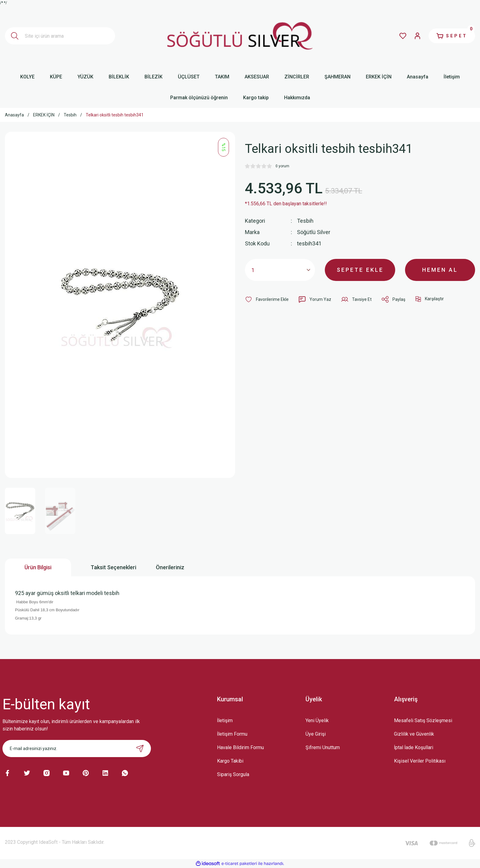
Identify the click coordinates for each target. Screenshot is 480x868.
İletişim (225, 720)
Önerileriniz (170, 567)
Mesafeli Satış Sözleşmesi (423, 720)
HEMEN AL (440, 270)
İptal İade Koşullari (414, 747)
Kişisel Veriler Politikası (420, 761)
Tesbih (305, 221)
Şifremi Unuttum (323, 747)
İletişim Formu (232, 734)
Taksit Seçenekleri (113, 567)
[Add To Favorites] (267, 299)
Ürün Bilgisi (38, 567)
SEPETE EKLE (360, 270)
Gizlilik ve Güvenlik (414, 734)
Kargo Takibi (230, 761)
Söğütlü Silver (314, 232)
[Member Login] (418, 36)
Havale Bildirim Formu (240, 747)
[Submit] (140, 749)
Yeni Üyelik (317, 720)
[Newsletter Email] (77, 749)
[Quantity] (280, 270)
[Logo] (240, 36)
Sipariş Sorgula (233, 774)
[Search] (60, 36)
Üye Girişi (316, 734)
